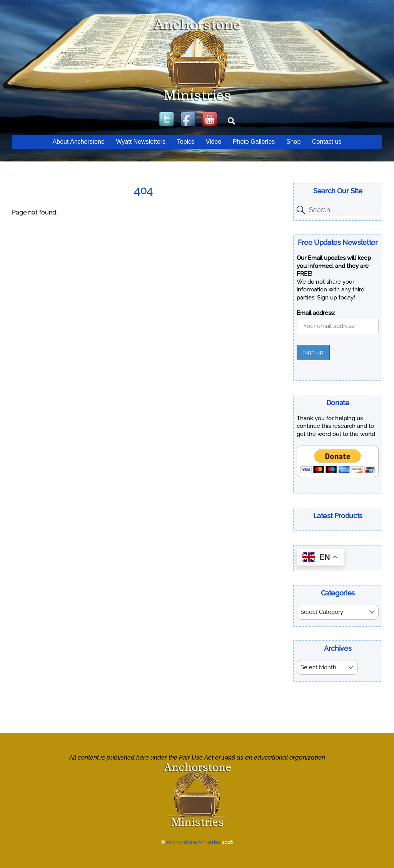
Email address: (316, 313)
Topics (186, 142)
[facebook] (189, 120)
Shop (293, 142)
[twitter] (167, 120)
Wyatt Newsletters (141, 142)
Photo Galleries (254, 142)
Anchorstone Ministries (193, 841)
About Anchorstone (79, 142)
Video (214, 142)
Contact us (327, 142)
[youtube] (210, 120)
